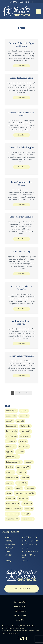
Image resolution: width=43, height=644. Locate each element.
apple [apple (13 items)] (24, 411)
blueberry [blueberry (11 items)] (25, 426)
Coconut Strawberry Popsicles (22, 288)
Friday (7, 551)
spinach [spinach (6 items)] (29, 509)
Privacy (37, 631)
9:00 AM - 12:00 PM (30, 551)
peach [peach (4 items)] (9, 488)
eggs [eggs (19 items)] (10, 452)
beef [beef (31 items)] (20, 421)
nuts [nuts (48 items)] (25, 478)
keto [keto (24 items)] (9, 467)
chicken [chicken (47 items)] (26, 431)
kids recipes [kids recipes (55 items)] (23, 467)
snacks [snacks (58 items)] (27, 504)
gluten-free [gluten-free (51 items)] (12, 457)
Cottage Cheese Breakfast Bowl (21, 114)
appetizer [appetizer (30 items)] (11, 411)
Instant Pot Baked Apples (21, 147)
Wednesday (10, 544)
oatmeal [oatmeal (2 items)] (10, 483)
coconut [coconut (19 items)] (11, 441)
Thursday (9, 548)
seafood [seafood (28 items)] (23, 498)
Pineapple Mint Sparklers (22, 217)
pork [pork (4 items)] (9, 493)
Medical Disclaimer (13, 633)
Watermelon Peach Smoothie (21, 323)
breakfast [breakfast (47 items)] (12, 431)
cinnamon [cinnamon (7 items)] (25, 436)
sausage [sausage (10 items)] (10, 498)
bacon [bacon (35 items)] (24, 416)
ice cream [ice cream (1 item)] (29, 462)
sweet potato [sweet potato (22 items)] (12, 514)
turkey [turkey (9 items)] (26, 514)
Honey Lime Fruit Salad (21, 356)
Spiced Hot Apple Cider (22, 78)
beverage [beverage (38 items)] (11, 426)
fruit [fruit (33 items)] (20, 452)
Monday (8, 537)
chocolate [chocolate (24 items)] (11, 436)
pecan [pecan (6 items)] (19, 488)
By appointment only (28, 556)
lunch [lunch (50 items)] (22, 472)
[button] (21, 66)
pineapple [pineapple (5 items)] (30, 488)
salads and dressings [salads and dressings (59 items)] (25, 493)
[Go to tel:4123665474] (21, 2)
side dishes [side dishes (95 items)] (12, 504)
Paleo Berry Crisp (22, 252)
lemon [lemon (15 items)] (10, 472)
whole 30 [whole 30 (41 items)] (28, 519)
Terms (4, 633)
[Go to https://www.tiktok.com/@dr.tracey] (22, 638)
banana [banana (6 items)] (10, 421)
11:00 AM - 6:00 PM (30, 541)
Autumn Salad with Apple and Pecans (22, 45)
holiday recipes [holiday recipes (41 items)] (14, 462)
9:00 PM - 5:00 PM (29, 544)
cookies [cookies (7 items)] (23, 441)
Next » (28, 393)
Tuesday (8, 541)
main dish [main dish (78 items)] (12, 478)
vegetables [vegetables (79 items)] (12, 519)
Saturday (8, 555)
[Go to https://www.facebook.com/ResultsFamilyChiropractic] (18, 639)
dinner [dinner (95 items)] (24, 446)
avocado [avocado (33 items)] (11, 416)
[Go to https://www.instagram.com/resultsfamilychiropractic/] (25, 639)
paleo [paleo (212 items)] (22, 483)
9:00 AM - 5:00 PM (29, 537)
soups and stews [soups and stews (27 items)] (14, 509)
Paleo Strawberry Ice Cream (22, 184)
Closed (25, 548)
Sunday (8, 561)
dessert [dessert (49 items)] (11, 446)
